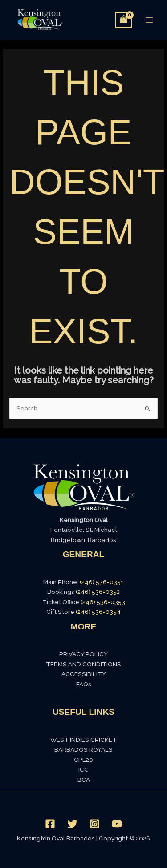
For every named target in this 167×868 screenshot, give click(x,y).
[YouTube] (117, 824)
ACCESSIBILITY (84, 674)
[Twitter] (72, 824)
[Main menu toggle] (149, 20)
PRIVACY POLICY (83, 654)
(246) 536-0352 (98, 592)
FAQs (84, 684)
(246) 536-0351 (102, 582)
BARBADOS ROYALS (83, 749)
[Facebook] (50, 824)
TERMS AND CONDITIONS (83, 664)
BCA (84, 780)
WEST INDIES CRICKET (83, 740)
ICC (83, 769)
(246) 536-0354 (98, 612)
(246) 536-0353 (103, 602)
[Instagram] (95, 824)
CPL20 (83, 760)
